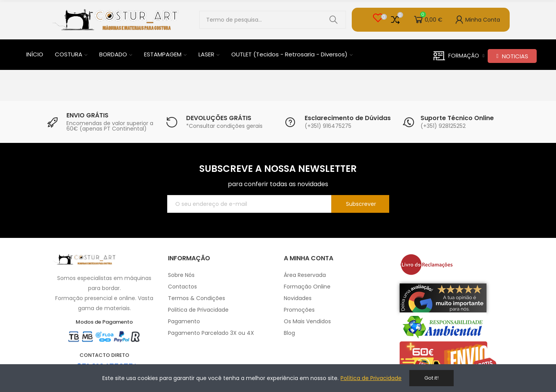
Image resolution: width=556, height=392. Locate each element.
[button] (512, 56)
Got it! (431, 378)
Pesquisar (334, 20)
